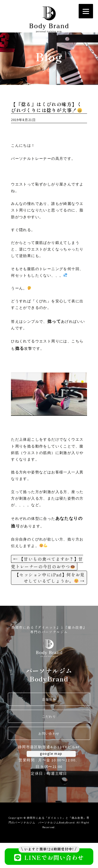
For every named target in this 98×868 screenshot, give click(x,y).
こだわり (49, 716)
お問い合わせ (49, 733)
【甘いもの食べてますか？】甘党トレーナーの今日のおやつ (47, 563)
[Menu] (86, 11)
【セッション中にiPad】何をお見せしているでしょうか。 (50, 578)
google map (51, 754)
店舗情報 (49, 699)
